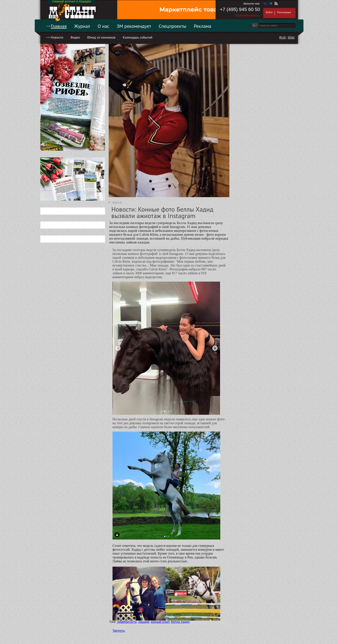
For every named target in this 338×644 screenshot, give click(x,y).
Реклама (203, 26)
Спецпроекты (172, 26)
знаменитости (127, 622)
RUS (282, 37)
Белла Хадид (180, 622)
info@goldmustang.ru (248, 15)
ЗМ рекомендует (134, 26)
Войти (269, 12)
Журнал (82, 26)
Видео (75, 37)
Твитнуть (119, 631)
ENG (291, 37)
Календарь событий (137, 37)
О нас (103, 26)
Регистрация (284, 12)
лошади (144, 622)
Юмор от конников (101, 37)
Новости (57, 37)
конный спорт (160, 622)
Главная (59, 26)
